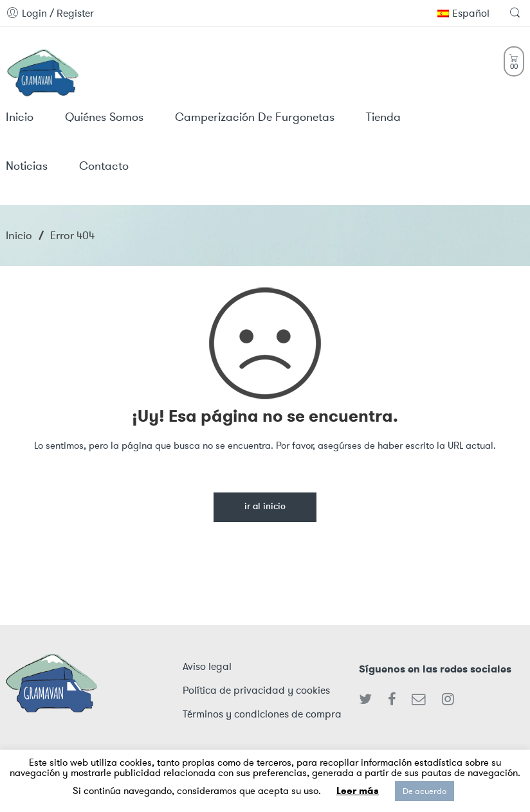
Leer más (358, 791)
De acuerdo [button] (425, 791)
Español (463, 13)
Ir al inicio (265, 507)
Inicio (19, 235)
